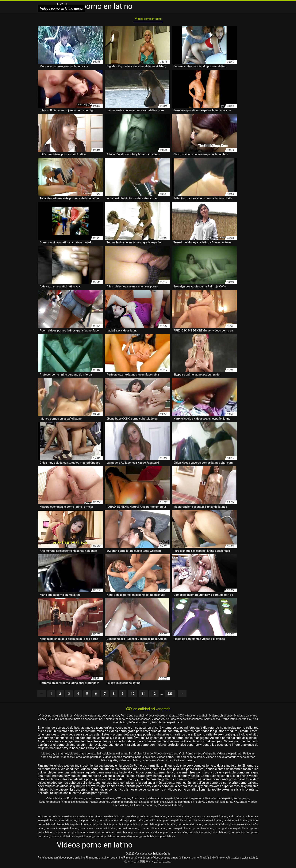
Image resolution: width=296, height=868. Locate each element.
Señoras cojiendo (161, 724)
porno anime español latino (62, 830)
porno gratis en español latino (232, 830)
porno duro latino (128, 830)
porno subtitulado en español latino (71, 838)
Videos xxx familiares (234, 803)
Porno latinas (70, 800)
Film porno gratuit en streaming (104, 859)
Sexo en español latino (119, 720)
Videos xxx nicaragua (79, 803)
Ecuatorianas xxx (52, 803)
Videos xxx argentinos (193, 800)
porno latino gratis (200, 834)
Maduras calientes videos (57, 720)
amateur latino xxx (115, 818)
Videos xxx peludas (200, 720)
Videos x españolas (242, 755)
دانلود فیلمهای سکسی (243, 859)
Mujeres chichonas (239, 717)
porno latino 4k (62, 834)
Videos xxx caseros (173, 720)
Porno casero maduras (96, 800)
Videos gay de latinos (54, 755)
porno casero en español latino (98, 830)
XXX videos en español (209, 717)
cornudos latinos (109, 822)
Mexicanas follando (181, 807)
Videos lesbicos (49, 800)
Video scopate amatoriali (168, 859)
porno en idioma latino (153, 830)
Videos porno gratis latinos (62, 717)
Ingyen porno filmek (195, 859)
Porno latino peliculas (106, 758)
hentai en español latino (208, 822)
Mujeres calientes (121, 755)
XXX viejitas (121, 800)
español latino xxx (182, 822)
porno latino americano (86, 834)
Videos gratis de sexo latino (89, 755)
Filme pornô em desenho (138, 859)
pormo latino (149, 826)
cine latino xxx (68, 822)
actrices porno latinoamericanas (57, 818)
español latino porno (158, 822)
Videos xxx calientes (229, 720)
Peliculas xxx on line (89, 720)
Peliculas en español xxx (191, 724)
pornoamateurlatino (127, 838)
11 (143, 695)
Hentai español (105, 803)
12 (154, 695)
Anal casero (138, 800)
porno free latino (203, 830)
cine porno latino (88, 822)
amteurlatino (159, 818)
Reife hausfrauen (48, 859)
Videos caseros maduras (175, 717)
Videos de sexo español (177, 755)
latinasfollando (55, 826)
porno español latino (180, 830)
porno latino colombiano (115, 834)
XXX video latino (137, 724)
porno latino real (240, 834)
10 (133, 695)
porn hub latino (167, 826)
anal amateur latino (179, 818)
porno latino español (175, 834)
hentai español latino (236, 822)
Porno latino (101, 724)
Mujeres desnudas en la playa (198, 803)
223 (170, 695)
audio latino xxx (238, 818)
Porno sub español (144, 717)
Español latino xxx (165, 803)
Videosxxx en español (162, 800)
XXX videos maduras (152, 807)
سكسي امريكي (163, 863)
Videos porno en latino (148, 20)
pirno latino (119, 826)
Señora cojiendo (168, 758)
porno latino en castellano (146, 834)
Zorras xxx (118, 724)
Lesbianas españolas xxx (134, 803)
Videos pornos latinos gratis (113, 762)
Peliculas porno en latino (59, 758)
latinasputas (73, 826)
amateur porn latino (138, 818)
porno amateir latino (190, 826)
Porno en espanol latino (215, 758)
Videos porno (189, 758)
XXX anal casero (203, 762)
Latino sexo (165, 762)
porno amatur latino (216, 826)
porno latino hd (221, 834)
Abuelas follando (147, 720)
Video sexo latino (144, 762)
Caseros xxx (183, 762)
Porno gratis (248, 800)
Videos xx (84, 758)
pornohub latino (150, 838)
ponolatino (134, 826)
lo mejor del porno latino (96, 826)
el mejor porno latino (132, 822)
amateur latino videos (90, 818)
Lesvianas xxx (120, 717)
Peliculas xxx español (224, 800)
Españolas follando (147, 755)
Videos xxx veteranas (95, 717)
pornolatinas (168, 838)
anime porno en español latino (209, 818)
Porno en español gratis (211, 755)
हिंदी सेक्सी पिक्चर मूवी (219, 859)
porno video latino (104, 838)
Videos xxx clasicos (123, 807)
